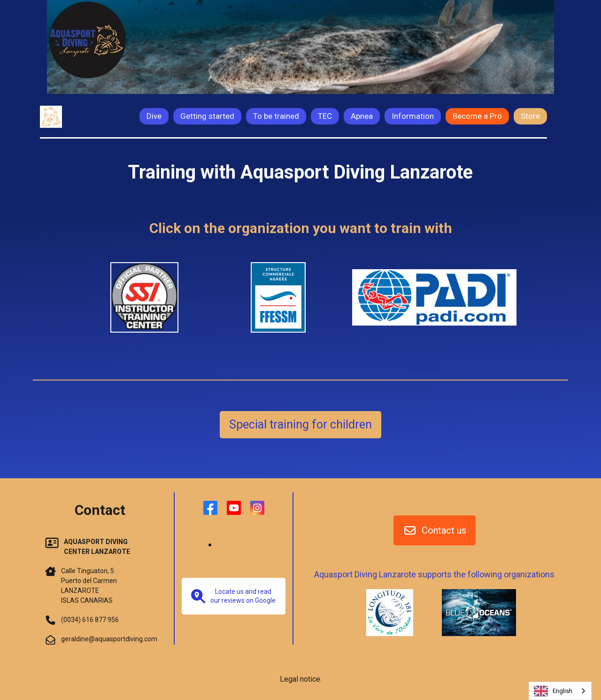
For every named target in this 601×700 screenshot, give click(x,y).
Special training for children (300, 424)
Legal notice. (301, 679)
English (553, 691)
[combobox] (560, 691)
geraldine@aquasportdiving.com (109, 639)
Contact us (435, 530)
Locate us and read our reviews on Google (233, 596)
